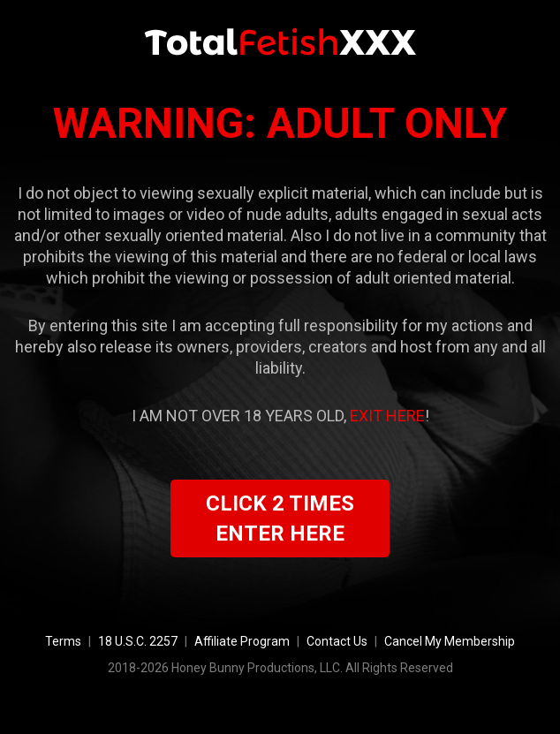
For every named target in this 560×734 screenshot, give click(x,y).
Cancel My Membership (450, 641)
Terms (63, 641)
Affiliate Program (242, 641)
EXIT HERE (387, 416)
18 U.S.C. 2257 (138, 641)
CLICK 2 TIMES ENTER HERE (280, 518)
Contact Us (337, 641)
